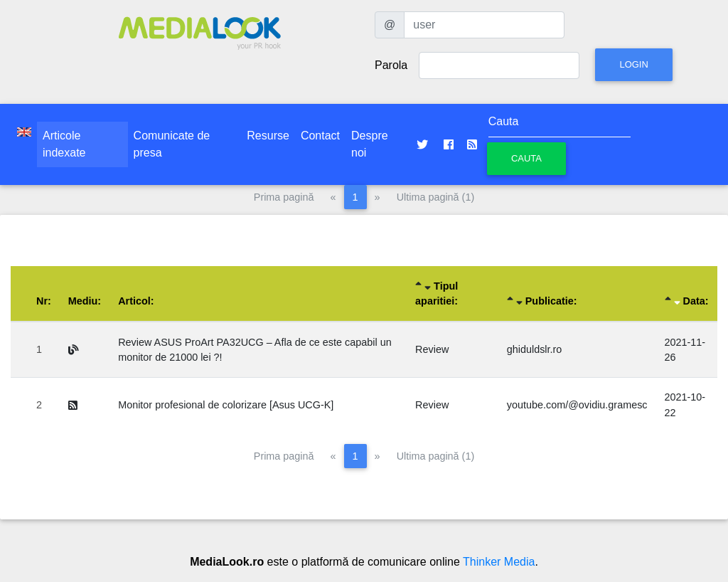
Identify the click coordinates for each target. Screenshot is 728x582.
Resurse (268, 136)
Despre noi (370, 144)
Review (432, 349)
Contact (320, 136)
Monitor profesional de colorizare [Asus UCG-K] (226, 405)
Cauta (526, 158)
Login (633, 64)
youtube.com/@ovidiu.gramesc (577, 405)
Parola (391, 65)
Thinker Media (499, 562)
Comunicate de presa (172, 144)
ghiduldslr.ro (535, 349)
